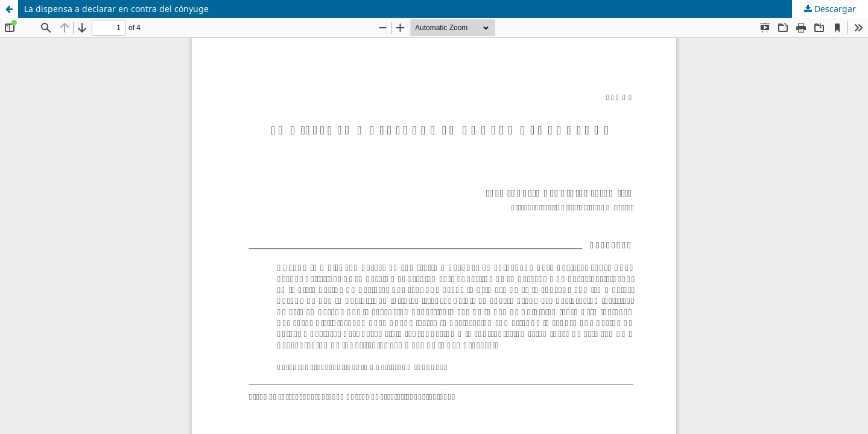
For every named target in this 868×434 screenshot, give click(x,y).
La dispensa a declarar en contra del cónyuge (116, 9)
